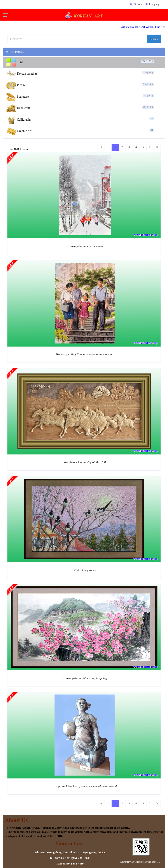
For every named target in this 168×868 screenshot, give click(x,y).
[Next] (150, 147)
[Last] (157, 147)
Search (154, 39)
